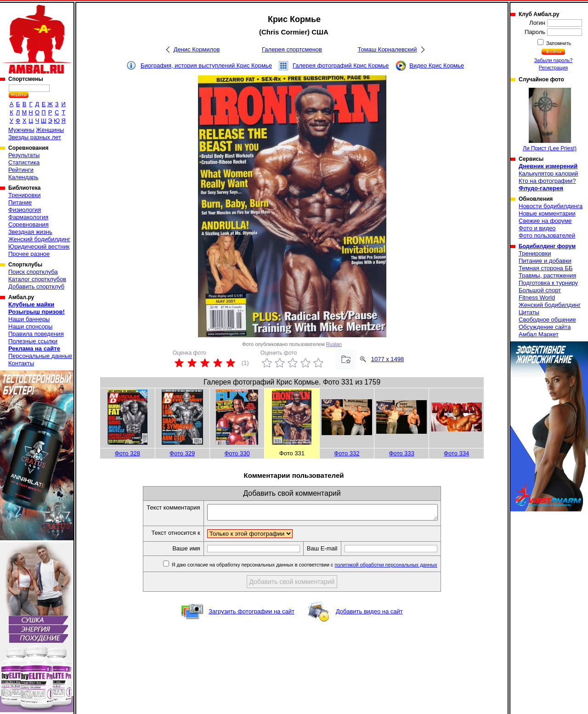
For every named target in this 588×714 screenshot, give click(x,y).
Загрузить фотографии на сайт (252, 614)
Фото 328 (127, 453)
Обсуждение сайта (545, 327)
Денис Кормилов (197, 49)
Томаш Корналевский (387, 49)
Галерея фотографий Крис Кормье (341, 65)
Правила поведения (36, 334)
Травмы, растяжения (547, 275)
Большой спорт (540, 290)
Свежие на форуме (545, 221)
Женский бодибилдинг (39, 239)
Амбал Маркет (539, 334)
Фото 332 (347, 453)
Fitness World (537, 297)
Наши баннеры (29, 319)
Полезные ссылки (33, 341)
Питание (20, 202)
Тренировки (24, 195)
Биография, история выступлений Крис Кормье (206, 65)
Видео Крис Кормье (437, 65)
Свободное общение (547, 320)
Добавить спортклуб (36, 286)
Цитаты (529, 312)
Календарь (23, 177)
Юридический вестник (39, 246)
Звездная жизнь (30, 232)
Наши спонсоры (30, 326)
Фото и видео (537, 228)
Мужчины (21, 130)
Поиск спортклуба (33, 272)
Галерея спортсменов (292, 49)
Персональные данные (40, 356)
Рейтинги (21, 170)
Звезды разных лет (35, 137)
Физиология (25, 210)
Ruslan (334, 344)
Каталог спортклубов (37, 279)
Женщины (50, 130)
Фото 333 (402, 453)
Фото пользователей (547, 235)
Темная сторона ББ (546, 268)
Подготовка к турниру (548, 283)
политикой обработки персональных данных (400, 567)
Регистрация (553, 68)
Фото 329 (182, 453)
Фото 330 (237, 453)
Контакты (21, 363)
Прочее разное (29, 254)
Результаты (24, 155)
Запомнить (558, 43)
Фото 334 (456, 453)
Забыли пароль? (554, 60)
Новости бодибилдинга (551, 206)
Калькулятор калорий (548, 173)
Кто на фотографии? (547, 181)
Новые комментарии (547, 213)
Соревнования (28, 224)
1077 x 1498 (388, 359)
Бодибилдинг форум (547, 246)
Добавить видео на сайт (369, 614)
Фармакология (28, 217)
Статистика (24, 162)
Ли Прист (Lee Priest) (550, 120)
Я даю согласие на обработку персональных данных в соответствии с (318, 567)
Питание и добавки (545, 261)
